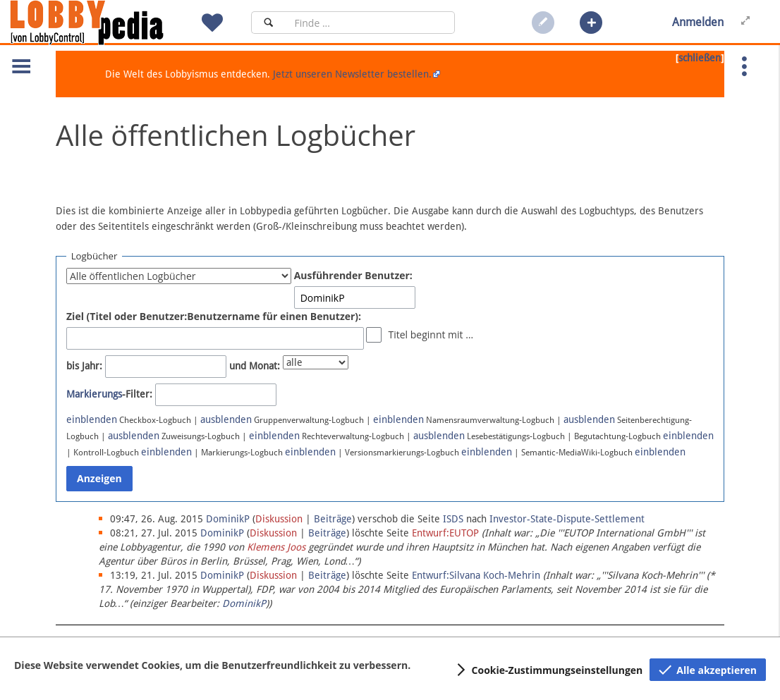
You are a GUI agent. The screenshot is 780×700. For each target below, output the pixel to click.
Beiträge (333, 519)
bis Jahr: (84, 366)
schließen (700, 58)
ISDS (453, 519)
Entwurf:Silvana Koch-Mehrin (476, 575)
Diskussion (279, 519)
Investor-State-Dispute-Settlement (567, 519)
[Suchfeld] (370, 23)
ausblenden (226, 419)
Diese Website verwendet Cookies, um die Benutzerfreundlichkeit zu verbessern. (212, 665)
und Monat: (255, 366)
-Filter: (109, 394)
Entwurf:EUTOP (445, 533)
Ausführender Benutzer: (353, 275)
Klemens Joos (276, 547)
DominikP (244, 603)
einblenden (92, 419)
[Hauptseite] (111, 23)
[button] (591, 23)
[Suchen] (268, 23)
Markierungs (94, 394)
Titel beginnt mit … (431, 334)
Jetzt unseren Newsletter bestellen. (352, 74)
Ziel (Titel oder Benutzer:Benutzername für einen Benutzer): (214, 316)
